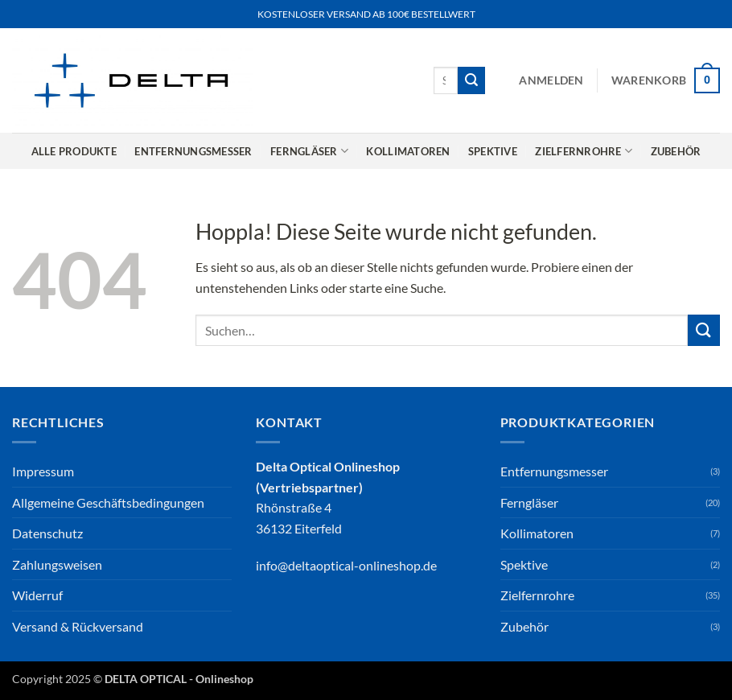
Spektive (493, 151)
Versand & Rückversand (78, 626)
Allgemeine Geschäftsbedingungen (108, 502)
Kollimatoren (408, 151)
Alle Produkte (74, 151)
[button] (551, 80)
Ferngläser (309, 151)
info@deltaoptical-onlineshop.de (346, 565)
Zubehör (676, 151)
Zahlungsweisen (57, 564)
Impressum (43, 471)
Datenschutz (47, 533)
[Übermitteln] (471, 80)
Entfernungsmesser (193, 151)
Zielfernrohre (584, 151)
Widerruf (37, 595)
